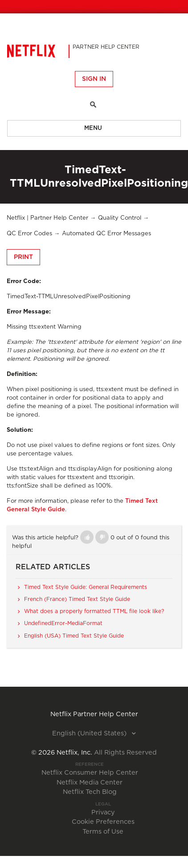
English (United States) (90, 734)
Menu (93, 128)
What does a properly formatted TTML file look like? (94, 611)
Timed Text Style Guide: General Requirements (86, 587)
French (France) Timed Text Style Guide (77, 599)
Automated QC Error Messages (106, 234)
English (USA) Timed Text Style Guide (74, 636)
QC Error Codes (29, 234)
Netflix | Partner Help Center (47, 218)
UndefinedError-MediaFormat (63, 623)
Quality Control (120, 218)
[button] (87, 537)
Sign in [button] (94, 79)
